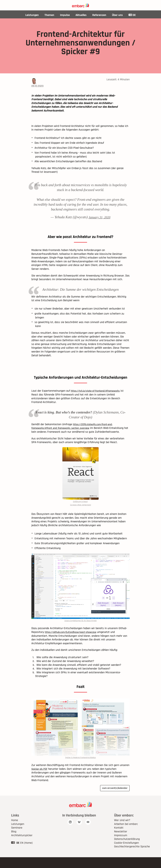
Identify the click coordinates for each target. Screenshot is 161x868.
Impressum (121, 843)
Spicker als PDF (40, 776)
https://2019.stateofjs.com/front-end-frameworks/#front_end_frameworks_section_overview (74, 432)
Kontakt (119, 835)
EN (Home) (26, 850)
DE (132, 15)
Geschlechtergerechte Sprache (132, 854)
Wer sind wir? (122, 828)
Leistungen (32, 15)
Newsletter (121, 839)
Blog (14, 839)
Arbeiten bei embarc (126, 831)
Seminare (17, 835)
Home (15, 828)
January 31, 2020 (99, 217)
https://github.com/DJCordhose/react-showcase (73, 639)
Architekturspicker (22, 843)
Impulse (65, 15)
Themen (49, 15)
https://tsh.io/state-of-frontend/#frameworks (98, 396)
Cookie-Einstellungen (126, 850)
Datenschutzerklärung (127, 847)
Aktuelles (81, 15)
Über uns (117, 15)
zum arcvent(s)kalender (113, 795)
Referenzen (99, 15)
